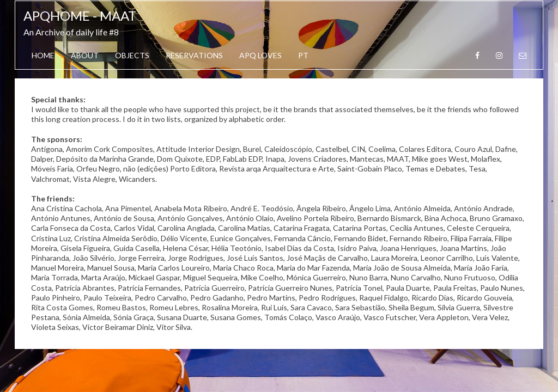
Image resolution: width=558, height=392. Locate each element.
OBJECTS (132, 55)
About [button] (85, 55)
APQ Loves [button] (260, 55)
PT (303, 55)
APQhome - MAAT (80, 16)
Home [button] (43, 55)
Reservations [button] (194, 55)
